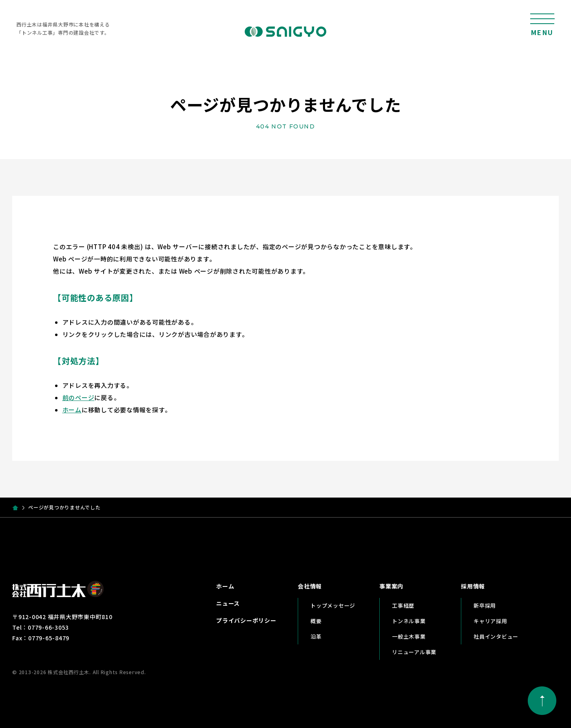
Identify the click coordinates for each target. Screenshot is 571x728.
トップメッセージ (333, 605)
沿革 (316, 636)
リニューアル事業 (414, 652)
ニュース (228, 603)
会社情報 (310, 586)
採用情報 (473, 586)
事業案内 (391, 586)
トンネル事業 (409, 621)
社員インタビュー (496, 636)
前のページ (79, 397)
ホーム (72, 410)
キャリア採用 (490, 621)
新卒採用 (485, 605)
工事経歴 (403, 605)
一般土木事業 (409, 636)
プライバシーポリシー (246, 620)
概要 (316, 621)
